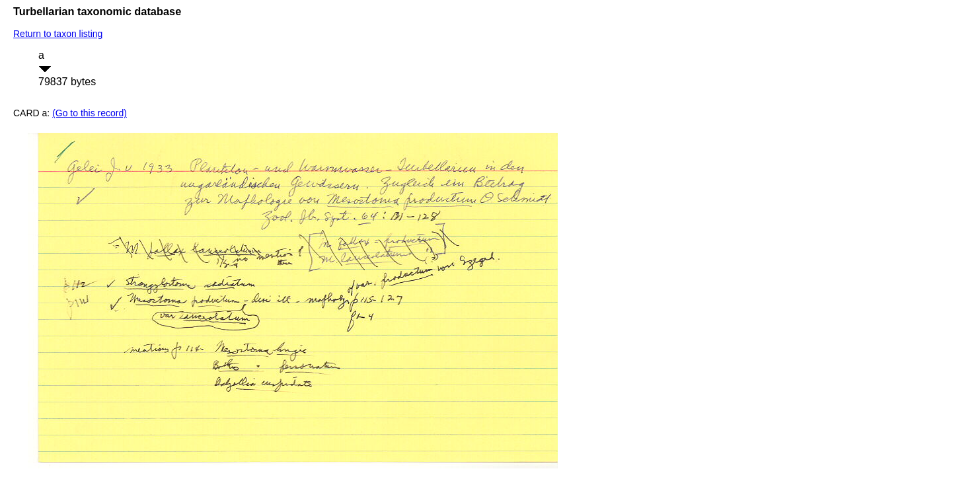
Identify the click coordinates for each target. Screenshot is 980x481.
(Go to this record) (90, 113)
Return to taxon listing (58, 34)
